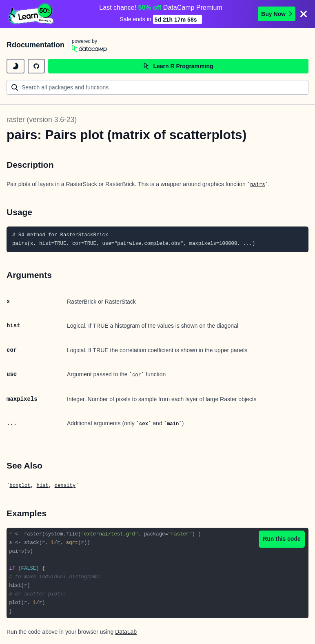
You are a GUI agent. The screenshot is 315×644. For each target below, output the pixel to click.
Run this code (282, 539)
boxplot (20, 486)
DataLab (126, 632)
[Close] (304, 14)
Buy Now (277, 14)
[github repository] (36, 66)
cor (137, 375)
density (65, 486)
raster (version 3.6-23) (42, 120)
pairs (258, 185)
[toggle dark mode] (16, 66)
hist (43, 486)
